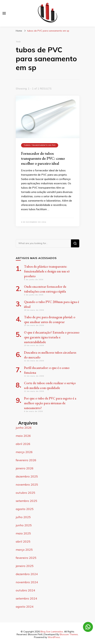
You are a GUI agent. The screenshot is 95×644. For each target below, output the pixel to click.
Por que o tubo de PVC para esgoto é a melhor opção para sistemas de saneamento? (50, 403)
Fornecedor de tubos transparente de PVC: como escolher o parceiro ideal (43, 158)
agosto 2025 (25, 509)
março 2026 (24, 452)
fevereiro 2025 (26, 558)
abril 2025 (23, 541)
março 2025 (24, 550)
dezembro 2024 (27, 574)
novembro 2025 (27, 485)
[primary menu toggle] (4, 13)
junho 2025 (24, 525)
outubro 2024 (25, 590)
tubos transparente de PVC (40, 145)
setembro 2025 (26, 501)
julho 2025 (23, 517)
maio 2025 (23, 533)
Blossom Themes (69, 634)
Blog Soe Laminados (52, 632)
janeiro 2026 (25, 468)
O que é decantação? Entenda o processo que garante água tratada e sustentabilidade (52, 337)
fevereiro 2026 (26, 460)
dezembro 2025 (27, 476)
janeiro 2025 (25, 566)
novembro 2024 (27, 582)
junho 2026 (24, 428)
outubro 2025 (25, 493)
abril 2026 (23, 444)
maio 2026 (23, 436)
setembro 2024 (26, 598)
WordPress (54, 637)
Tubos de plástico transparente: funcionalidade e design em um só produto (47, 271)
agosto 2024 (25, 607)
